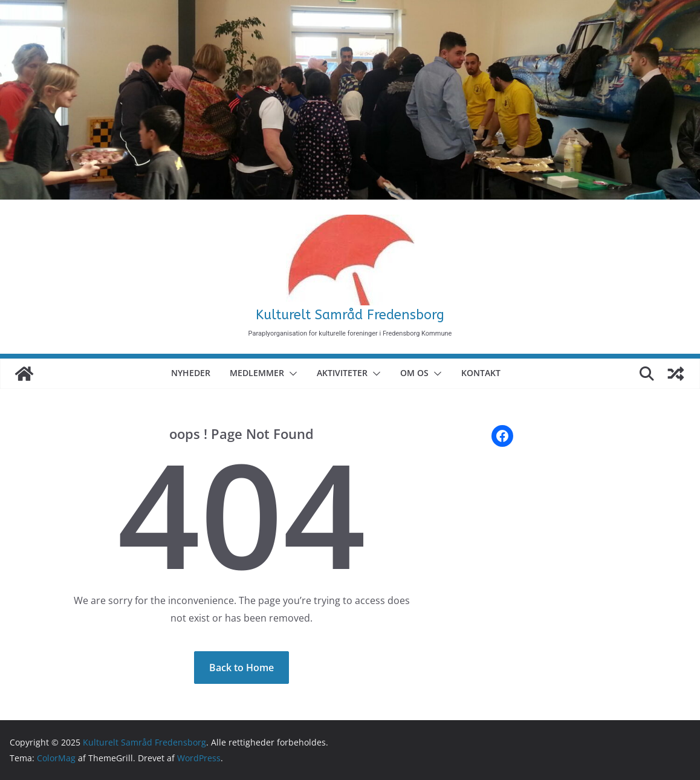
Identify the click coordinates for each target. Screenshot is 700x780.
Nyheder (191, 373)
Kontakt (481, 373)
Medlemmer (257, 373)
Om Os (414, 373)
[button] (291, 374)
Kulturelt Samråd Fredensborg (350, 315)
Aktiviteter (342, 373)
